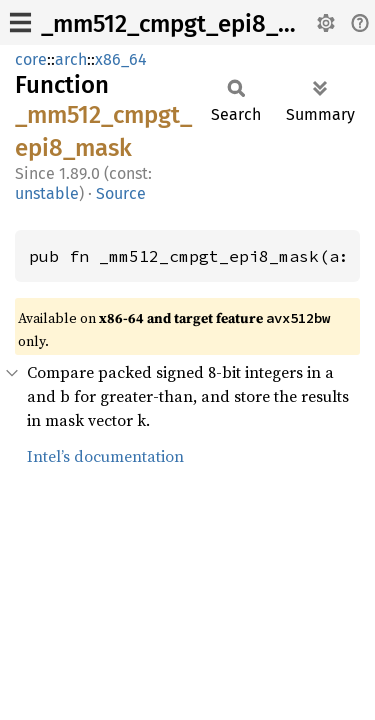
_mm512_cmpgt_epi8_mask (188, 24)
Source (121, 193)
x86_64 (121, 59)
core (31, 59)
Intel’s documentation (105, 456)
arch (71, 59)
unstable (47, 193)
